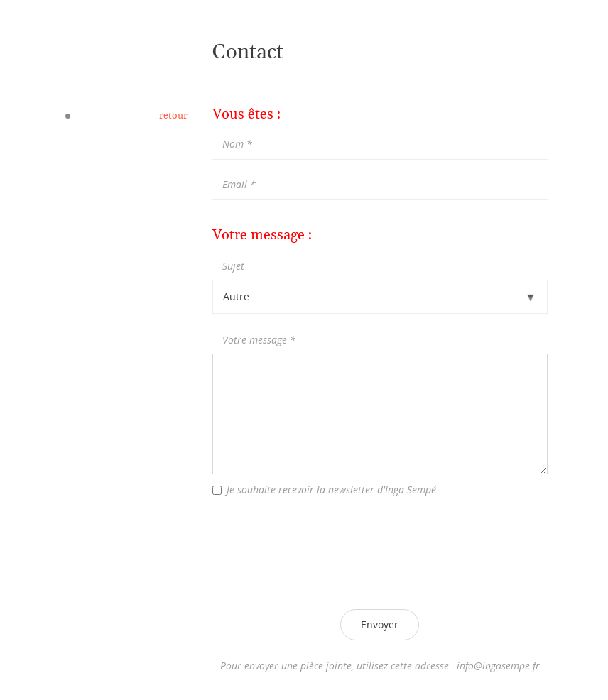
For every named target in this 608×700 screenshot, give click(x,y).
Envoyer (380, 624)
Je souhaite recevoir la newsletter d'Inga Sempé (331, 490)
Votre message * (259, 340)
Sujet (233, 266)
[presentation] (379, 552)
